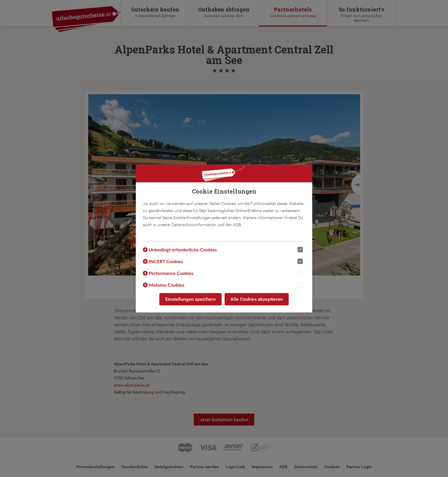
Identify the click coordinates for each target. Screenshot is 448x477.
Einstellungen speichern (190, 299)
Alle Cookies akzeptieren (257, 299)
